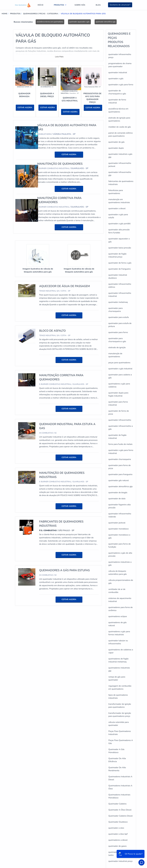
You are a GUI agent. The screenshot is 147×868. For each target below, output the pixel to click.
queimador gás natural (119, 480)
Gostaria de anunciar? (120, 5)
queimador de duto (117, 499)
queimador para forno (118, 332)
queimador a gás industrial (120, 369)
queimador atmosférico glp (106, 22)
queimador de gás (117, 142)
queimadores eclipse (118, 616)
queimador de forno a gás (120, 263)
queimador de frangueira (120, 269)
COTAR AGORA (25, 108)
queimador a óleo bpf (118, 834)
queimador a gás (116, 79)
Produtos (59, 5)
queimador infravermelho (120, 420)
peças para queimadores (119, 363)
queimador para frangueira (120, 474)
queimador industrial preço (121, 861)
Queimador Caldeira (117, 804)
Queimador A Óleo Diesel (120, 810)
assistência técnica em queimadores (50, 22)
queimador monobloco (119, 529)
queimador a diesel (117, 209)
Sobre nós (80, 5)
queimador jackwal (117, 523)
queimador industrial (118, 73)
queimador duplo (116, 148)
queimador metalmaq (118, 302)
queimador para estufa (119, 317)
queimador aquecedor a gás (79, 22)
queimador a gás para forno (121, 85)
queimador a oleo (116, 828)
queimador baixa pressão (120, 248)
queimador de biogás (118, 493)
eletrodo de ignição (117, 348)
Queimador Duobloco (118, 822)
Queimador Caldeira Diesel (121, 816)
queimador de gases (118, 846)
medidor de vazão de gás (120, 127)
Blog (98, 5)
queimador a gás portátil (120, 224)
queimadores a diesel (118, 840)
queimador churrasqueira (120, 459)
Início (41, 5)
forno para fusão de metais (120, 444)
